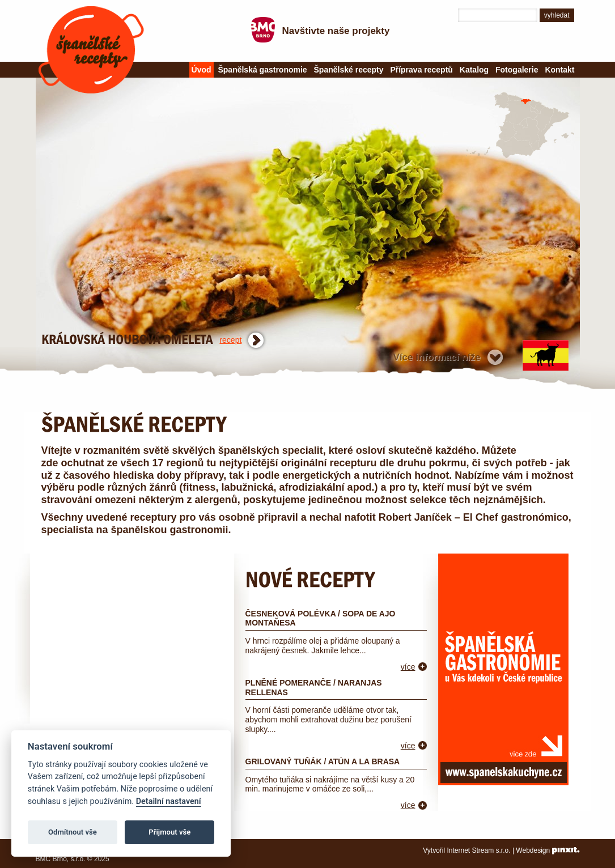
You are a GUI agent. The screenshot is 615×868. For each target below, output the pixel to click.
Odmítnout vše (73, 832)
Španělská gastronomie (262, 70)
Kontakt (559, 70)
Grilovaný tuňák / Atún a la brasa (323, 761)
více (408, 667)
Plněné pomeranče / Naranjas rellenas (314, 688)
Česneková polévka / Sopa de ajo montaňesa (321, 618)
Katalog (474, 70)
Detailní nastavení (169, 801)
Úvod (202, 70)
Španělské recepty (91, 50)
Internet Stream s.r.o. (479, 850)
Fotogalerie (517, 70)
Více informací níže (437, 357)
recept (230, 340)
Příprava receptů (421, 70)
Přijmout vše (169, 832)
